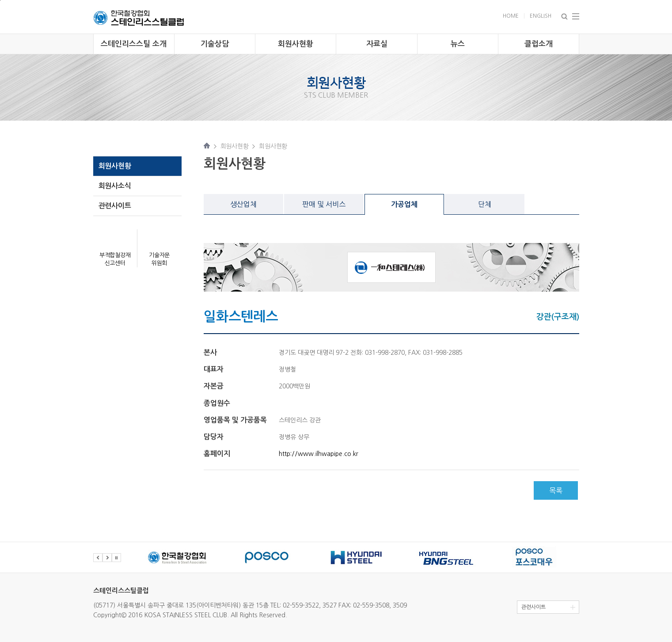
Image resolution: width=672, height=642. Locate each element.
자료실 (377, 44)
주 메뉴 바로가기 (0, 0)
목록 (556, 490)
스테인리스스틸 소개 (134, 44)
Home (511, 16)
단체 (485, 204)
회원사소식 (115, 186)
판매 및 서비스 (324, 204)
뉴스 (458, 44)
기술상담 (215, 44)
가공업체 (404, 204)
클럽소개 (539, 44)
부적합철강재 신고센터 (115, 259)
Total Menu (576, 16)
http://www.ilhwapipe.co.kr (319, 454)
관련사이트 (115, 206)
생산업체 (243, 204)
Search (564, 17)
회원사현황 (296, 44)
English (541, 16)
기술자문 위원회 (159, 259)
